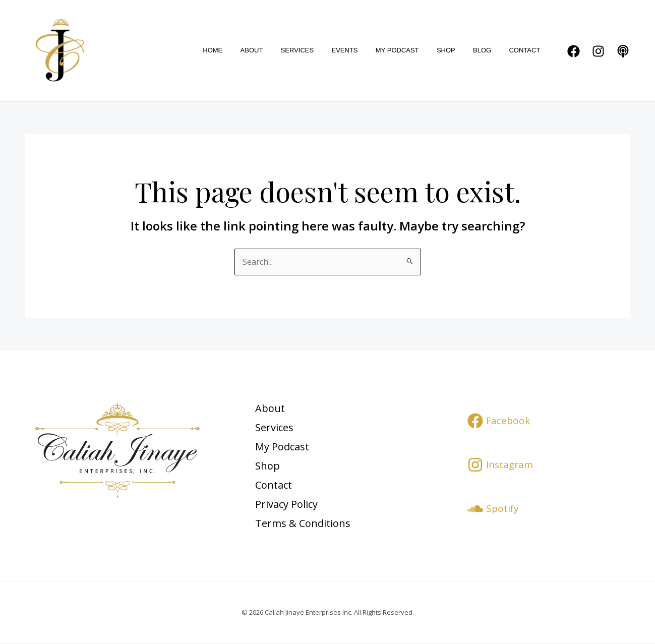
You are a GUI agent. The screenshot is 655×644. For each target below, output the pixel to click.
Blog (489, 50)
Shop (458, 50)
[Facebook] (574, 51)
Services (323, 50)
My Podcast (413, 50)
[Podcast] (623, 51)
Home (248, 50)
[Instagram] (598, 51)
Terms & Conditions (305, 524)
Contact (527, 50)
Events (366, 50)
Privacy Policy (288, 505)
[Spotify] (493, 509)
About (282, 50)
